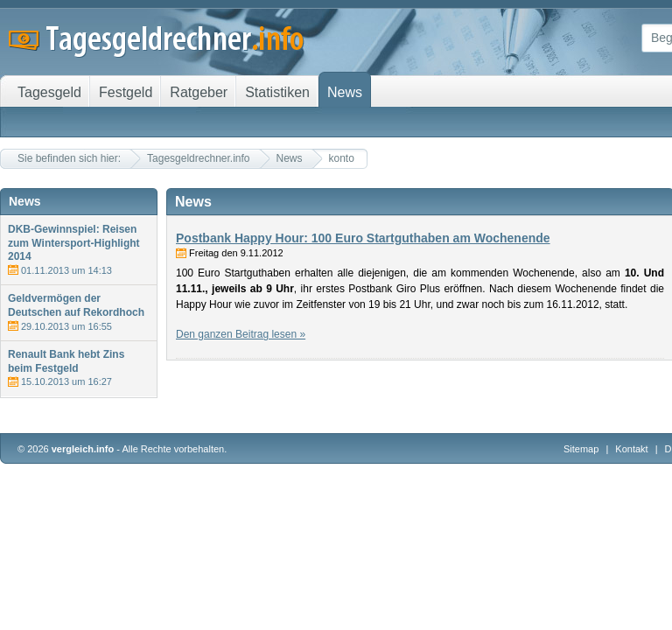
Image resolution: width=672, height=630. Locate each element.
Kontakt (631, 449)
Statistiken (277, 92)
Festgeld (126, 92)
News (290, 158)
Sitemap (581, 449)
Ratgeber (199, 92)
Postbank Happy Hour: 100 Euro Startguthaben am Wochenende (363, 238)
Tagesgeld (49, 92)
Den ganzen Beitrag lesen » (241, 334)
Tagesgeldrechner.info (198, 158)
